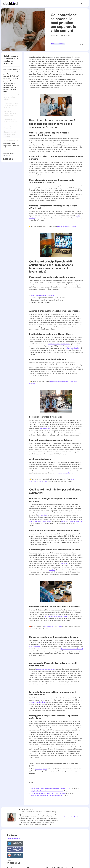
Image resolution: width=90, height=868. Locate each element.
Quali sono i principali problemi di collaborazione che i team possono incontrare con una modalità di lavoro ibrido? (11, 85)
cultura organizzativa (72, 348)
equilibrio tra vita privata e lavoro (72, 521)
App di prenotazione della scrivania (42, 296)
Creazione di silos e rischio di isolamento (11, 121)
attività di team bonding (37, 702)
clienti (60, 627)
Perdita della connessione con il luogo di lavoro (10, 114)
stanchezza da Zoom (65, 473)
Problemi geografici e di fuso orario (12, 127)
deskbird (52, 570)
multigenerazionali (35, 647)
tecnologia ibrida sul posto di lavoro (41, 521)
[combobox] (81, 4)
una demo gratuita (41, 769)
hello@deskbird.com (14, 838)
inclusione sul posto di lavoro (45, 669)
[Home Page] (10, 4)
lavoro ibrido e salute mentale (67, 226)
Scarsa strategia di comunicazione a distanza (10, 134)
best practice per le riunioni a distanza (57, 616)
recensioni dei (49, 627)
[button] (85, 3)
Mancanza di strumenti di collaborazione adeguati (12, 97)
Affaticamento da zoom (12, 140)
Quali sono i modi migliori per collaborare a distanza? (11, 146)
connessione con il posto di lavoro (59, 344)
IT (81, 4)
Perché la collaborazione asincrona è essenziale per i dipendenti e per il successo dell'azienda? (12, 73)
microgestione (43, 515)
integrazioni (64, 564)
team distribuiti (45, 429)
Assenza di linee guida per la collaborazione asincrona (11, 105)
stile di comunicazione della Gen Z (72, 649)
